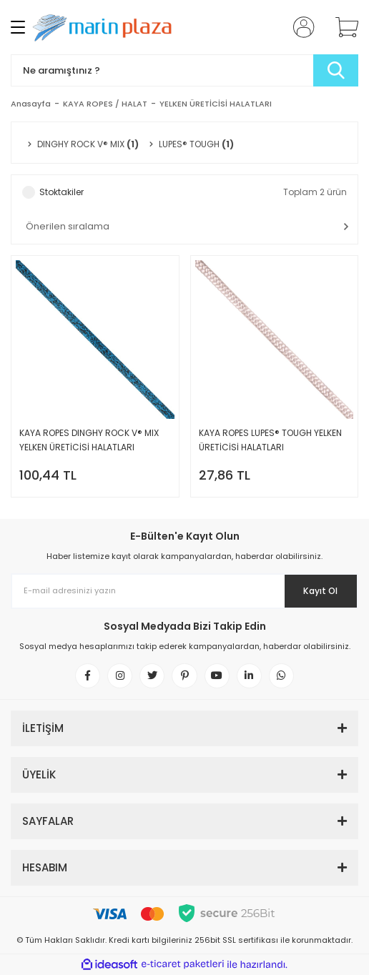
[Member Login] (300, 27)
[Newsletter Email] (184, 591)
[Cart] (342, 27)
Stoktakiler (62, 192)
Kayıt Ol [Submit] (318, 591)
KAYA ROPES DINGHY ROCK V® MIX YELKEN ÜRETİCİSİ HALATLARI (89, 440)
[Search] (184, 70)
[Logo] (105, 27)
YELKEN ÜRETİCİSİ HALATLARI (216, 104)
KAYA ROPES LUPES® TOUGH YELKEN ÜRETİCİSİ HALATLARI (270, 440)
